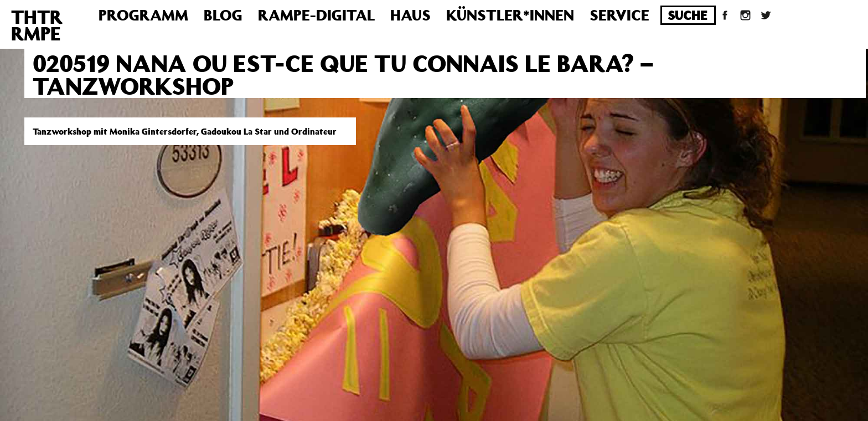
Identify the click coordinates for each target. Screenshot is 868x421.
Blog (223, 15)
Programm (143, 15)
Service (619, 15)
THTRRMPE (37, 25)
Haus (410, 15)
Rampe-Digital (316, 15)
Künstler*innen (510, 15)
